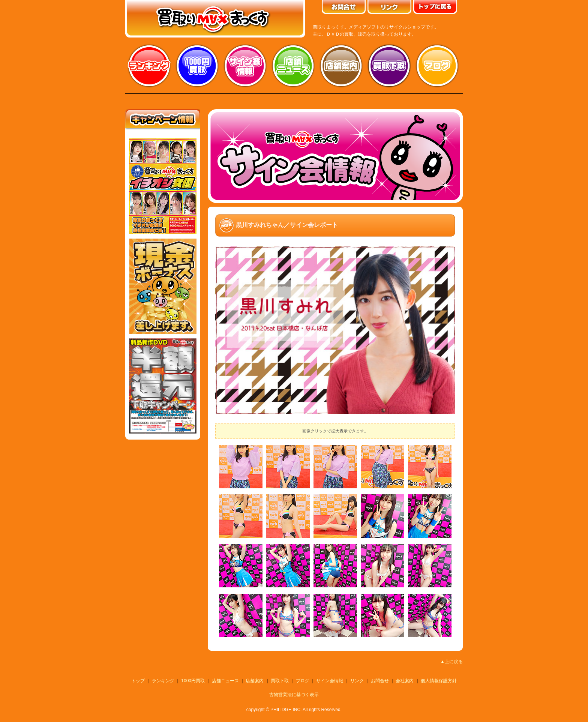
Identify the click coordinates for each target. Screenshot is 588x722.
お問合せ (380, 681)
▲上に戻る (451, 662)
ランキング (149, 66)
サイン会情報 (245, 66)
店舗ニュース (293, 66)
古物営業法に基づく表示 (294, 695)
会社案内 (405, 681)
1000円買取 (193, 681)
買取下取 (280, 681)
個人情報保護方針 (439, 681)
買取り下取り (389, 66)
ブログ (437, 66)
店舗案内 (341, 66)
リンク (357, 681)
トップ (138, 681)
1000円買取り (197, 66)
